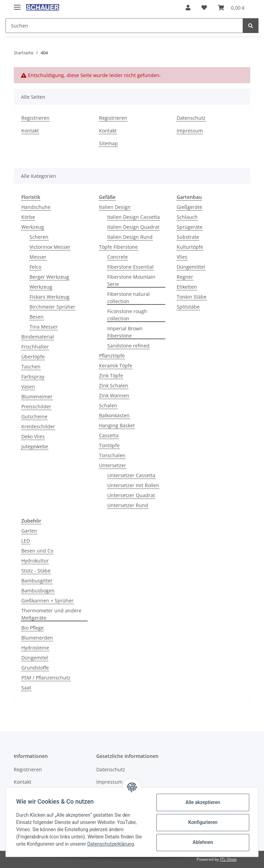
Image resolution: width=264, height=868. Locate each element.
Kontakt (30, 131)
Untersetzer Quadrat (131, 495)
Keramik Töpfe (116, 366)
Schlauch (187, 217)
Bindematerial (38, 337)
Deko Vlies (33, 436)
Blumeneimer (37, 397)
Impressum (190, 131)
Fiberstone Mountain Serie (131, 280)
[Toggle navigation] (17, 4)
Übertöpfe (33, 357)
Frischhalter (35, 347)
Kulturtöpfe (190, 247)
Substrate (188, 237)
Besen (37, 317)
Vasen (28, 387)
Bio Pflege (32, 628)
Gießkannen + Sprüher (47, 601)
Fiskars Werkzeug (49, 297)
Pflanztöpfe (112, 356)
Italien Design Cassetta (134, 217)
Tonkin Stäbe (192, 297)
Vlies (182, 257)
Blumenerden (37, 638)
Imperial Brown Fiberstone (125, 332)
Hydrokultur (35, 561)
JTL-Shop (228, 859)
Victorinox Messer (50, 247)
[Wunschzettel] (204, 8)
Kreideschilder (38, 426)
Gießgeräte (189, 207)
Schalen (108, 405)
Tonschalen (112, 455)
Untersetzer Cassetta (131, 475)
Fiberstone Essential (130, 267)
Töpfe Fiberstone (118, 247)
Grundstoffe (35, 668)
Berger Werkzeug (49, 277)
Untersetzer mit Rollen (133, 485)
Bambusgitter (37, 581)
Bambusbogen (38, 591)
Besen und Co (37, 551)
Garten (29, 531)
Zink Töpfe (111, 376)
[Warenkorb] (231, 8)
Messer (38, 257)
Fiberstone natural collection (129, 298)
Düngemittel (191, 267)
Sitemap (108, 143)
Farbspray (33, 377)
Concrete (118, 257)
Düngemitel (35, 658)
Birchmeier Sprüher (52, 307)
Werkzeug (33, 227)
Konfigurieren (202, 822)
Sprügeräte (190, 227)
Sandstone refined (128, 346)
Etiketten (187, 287)
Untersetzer (113, 465)
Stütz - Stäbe (36, 571)
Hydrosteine (35, 648)
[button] (188, 8)
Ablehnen (202, 842)
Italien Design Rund (130, 237)
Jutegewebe (35, 446)
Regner (185, 277)
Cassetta (109, 435)
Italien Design (115, 207)
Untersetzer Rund (128, 505)
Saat (26, 688)
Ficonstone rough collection (127, 315)
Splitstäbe (188, 307)
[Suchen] (124, 26)
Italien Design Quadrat (133, 227)
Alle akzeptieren (202, 802)
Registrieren (35, 118)
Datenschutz (191, 118)
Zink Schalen (114, 385)
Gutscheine (34, 416)
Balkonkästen (114, 415)
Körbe (28, 217)
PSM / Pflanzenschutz (46, 678)
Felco (35, 267)
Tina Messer (44, 327)
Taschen (31, 367)
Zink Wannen (114, 395)
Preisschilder (36, 406)
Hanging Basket (117, 425)
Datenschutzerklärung (111, 844)
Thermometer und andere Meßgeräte (51, 614)
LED (26, 541)
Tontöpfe (109, 445)
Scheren (39, 237)
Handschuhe (36, 207)
